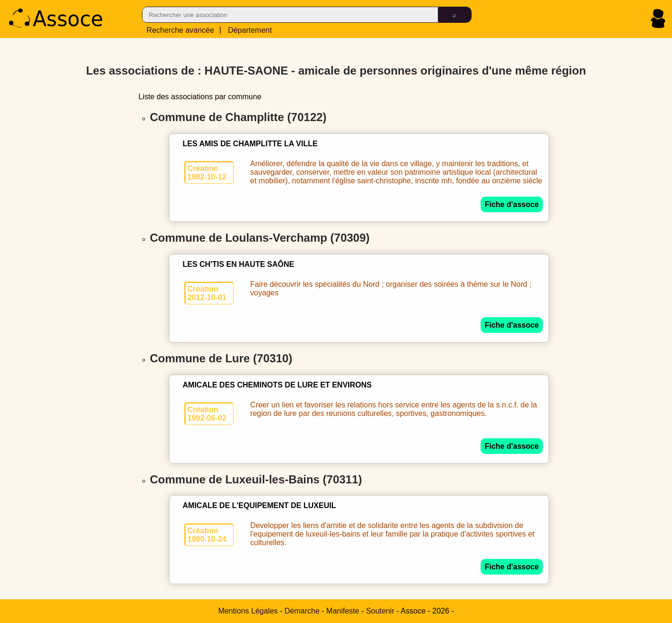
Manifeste (343, 611)
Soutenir (380, 611)
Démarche (302, 611)
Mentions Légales (248, 611)
